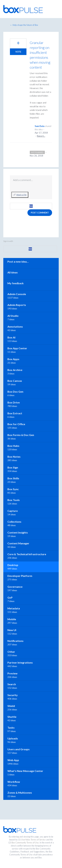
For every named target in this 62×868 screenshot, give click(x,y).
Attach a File (21, 195)
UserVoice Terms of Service (33, 840)
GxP (10, 597)
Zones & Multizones (20, 793)
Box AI (11, 337)
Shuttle (12, 717)
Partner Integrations (20, 662)
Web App (13, 760)
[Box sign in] (31, 206)
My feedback (16, 283)
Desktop (13, 565)
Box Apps (13, 359)
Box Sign (13, 467)
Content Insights (18, 532)
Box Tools (14, 500)
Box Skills (13, 478)
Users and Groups (19, 749)
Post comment (40, 213)
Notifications (15, 641)
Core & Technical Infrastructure (27, 554)
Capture (13, 511)
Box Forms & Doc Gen (21, 435)
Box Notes (14, 457)
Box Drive (14, 402)
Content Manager (18, 543)
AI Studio (13, 316)
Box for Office (16, 424)
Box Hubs (13, 446)
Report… (41, 136)
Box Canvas (15, 381)
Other (11, 652)
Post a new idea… (18, 262)
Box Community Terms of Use (25, 843)
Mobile (12, 619)
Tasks (11, 728)
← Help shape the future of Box (24, 25)
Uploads (13, 738)
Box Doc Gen (15, 392)
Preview (12, 673)
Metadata (14, 608)
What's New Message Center (25, 771)
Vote (18, 52)
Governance (15, 587)
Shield (11, 706)
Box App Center (17, 348)
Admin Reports (17, 305)
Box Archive (15, 370)
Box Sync (13, 489)
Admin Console (17, 294)
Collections (14, 522)
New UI (12, 630)
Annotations (15, 327)
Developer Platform (20, 576)
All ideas (13, 272)
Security (13, 695)
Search (12, 684)
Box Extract (15, 413)
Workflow (14, 782)
